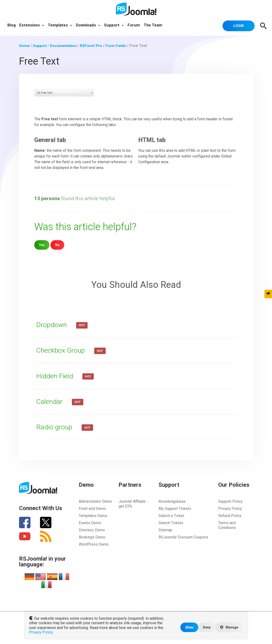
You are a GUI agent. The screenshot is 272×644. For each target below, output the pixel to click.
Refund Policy (230, 516)
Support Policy (230, 501)
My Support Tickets (175, 509)
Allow (188, 628)
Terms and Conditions (227, 525)
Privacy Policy (230, 509)
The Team (154, 25)
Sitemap (165, 530)
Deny (205, 628)
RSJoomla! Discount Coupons (183, 537)
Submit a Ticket (171, 516)
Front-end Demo (92, 509)
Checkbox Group (62, 350)
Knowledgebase (172, 501)
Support (115, 25)
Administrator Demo (95, 501)
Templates (61, 25)
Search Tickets (171, 523)
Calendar (50, 401)
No (58, 245)
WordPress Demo (94, 544)
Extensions (32, 25)
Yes (42, 245)
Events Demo (90, 523)
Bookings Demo (92, 537)
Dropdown (53, 325)
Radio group (55, 427)
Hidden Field (56, 376)
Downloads (89, 25)
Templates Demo (93, 516)
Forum (135, 25)
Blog (12, 25)
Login (237, 25)
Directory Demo (92, 530)
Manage (229, 628)
